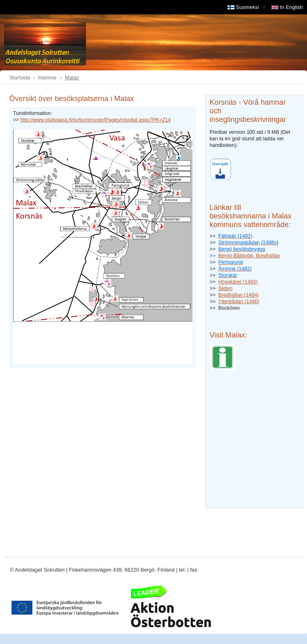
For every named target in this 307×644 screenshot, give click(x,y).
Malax (72, 78)
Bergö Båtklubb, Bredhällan (249, 256)
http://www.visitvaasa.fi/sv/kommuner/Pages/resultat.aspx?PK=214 (96, 120)
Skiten (225, 288)
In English (287, 7)
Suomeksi (243, 7)
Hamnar (47, 78)
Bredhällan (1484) (238, 295)
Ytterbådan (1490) (239, 302)
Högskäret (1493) (238, 282)
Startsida (20, 78)
